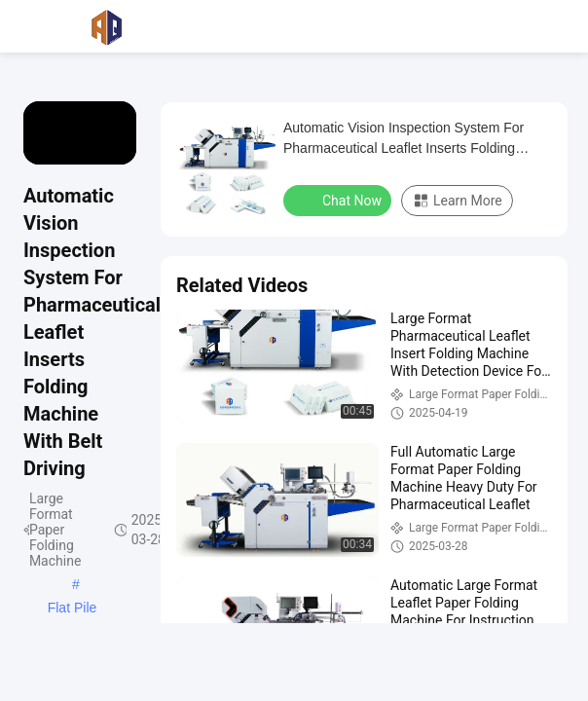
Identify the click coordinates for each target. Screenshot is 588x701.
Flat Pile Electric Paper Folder (72, 609)
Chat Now (339, 200)
